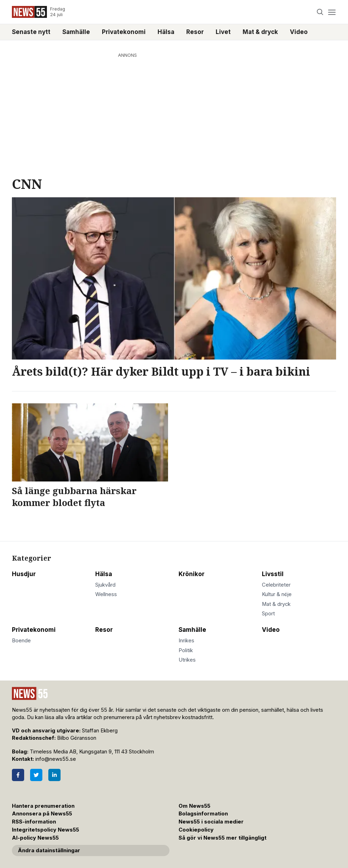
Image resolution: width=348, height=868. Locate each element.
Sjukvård (105, 585)
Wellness (106, 594)
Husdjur (24, 574)
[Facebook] (18, 775)
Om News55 (194, 806)
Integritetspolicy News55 (46, 830)
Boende (21, 641)
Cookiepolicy (196, 830)
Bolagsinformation (203, 814)
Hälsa (166, 32)
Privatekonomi (124, 32)
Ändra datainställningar (49, 850)
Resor (195, 32)
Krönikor (192, 574)
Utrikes (187, 660)
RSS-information (34, 822)
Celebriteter (276, 585)
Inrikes (186, 641)
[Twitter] (36, 775)
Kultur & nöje (277, 594)
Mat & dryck (260, 32)
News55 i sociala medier (211, 822)
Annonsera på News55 (42, 814)
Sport (268, 614)
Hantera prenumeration (43, 806)
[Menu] (332, 12)
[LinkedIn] (54, 775)
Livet (223, 32)
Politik (186, 650)
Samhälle (76, 32)
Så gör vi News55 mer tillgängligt (223, 838)
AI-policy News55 (35, 838)
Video (299, 32)
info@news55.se (56, 759)
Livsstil (273, 574)
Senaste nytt (31, 32)
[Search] (320, 12)
